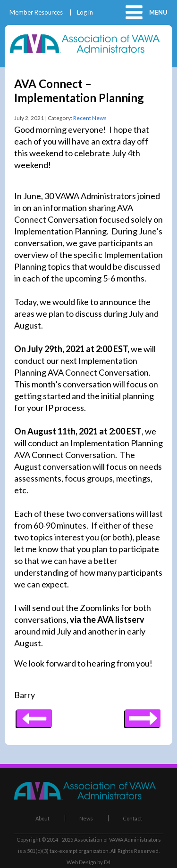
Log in (85, 12)
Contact (132, 818)
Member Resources (36, 12)
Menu (158, 12)
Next (34, 715)
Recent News (90, 118)
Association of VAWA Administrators (118, 840)
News (86, 818)
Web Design (81, 862)
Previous (143, 715)
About (42, 818)
